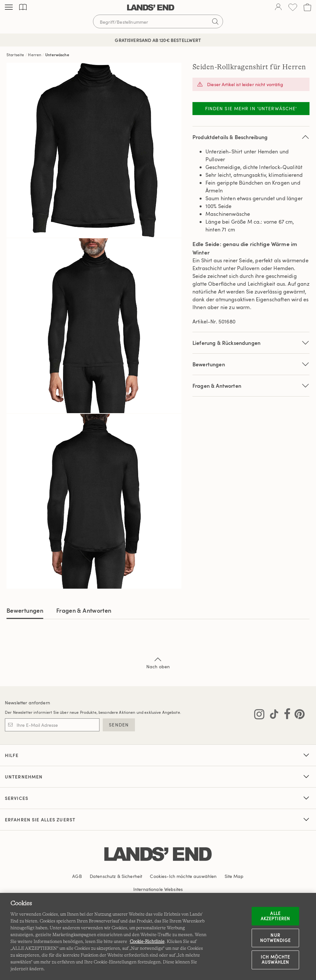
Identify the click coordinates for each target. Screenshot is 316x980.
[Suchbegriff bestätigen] (215, 21)
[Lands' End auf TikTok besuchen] (272, 715)
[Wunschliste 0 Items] (293, 7)
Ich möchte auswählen (275, 960)
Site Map (234, 876)
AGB (77, 876)
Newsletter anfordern (27, 703)
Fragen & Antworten (251, 386)
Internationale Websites (158, 889)
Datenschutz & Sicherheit (116, 876)
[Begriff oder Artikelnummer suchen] (158, 21)
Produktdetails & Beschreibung (251, 137)
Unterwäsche (57, 55)
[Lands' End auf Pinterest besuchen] (298, 715)
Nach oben (158, 662)
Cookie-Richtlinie (147, 941)
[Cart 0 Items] (307, 7)
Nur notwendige (275, 938)
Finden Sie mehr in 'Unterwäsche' (251, 108)
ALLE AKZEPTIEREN (275, 916)
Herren (35, 55)
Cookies (158, 876)
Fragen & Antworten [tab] (84, 610)
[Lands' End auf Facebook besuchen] (285, 715)
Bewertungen (25, 610)
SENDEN (119, 725)
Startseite (15, 55)
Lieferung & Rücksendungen (251, 343)
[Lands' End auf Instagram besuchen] (259, 715)
